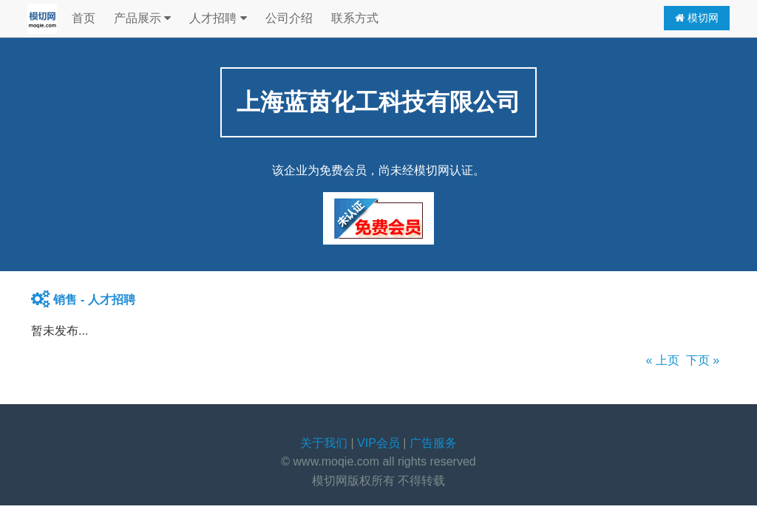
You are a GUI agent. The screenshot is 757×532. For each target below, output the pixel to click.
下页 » (703, 360)
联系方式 (355, 18)
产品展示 (142, 18)
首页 (84, 18)
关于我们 (324, 443)
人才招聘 (218, 18)
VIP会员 (378, 443)
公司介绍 (289, 18)
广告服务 (433, 443)
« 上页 (663, 360)
